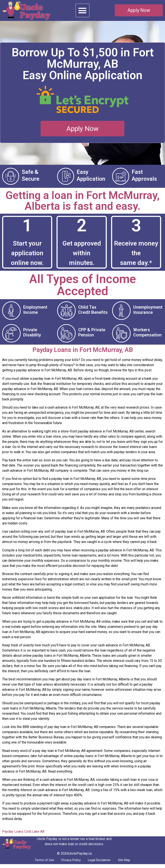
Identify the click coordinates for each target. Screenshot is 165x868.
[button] (82, 11)
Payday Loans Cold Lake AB (23, 835)
